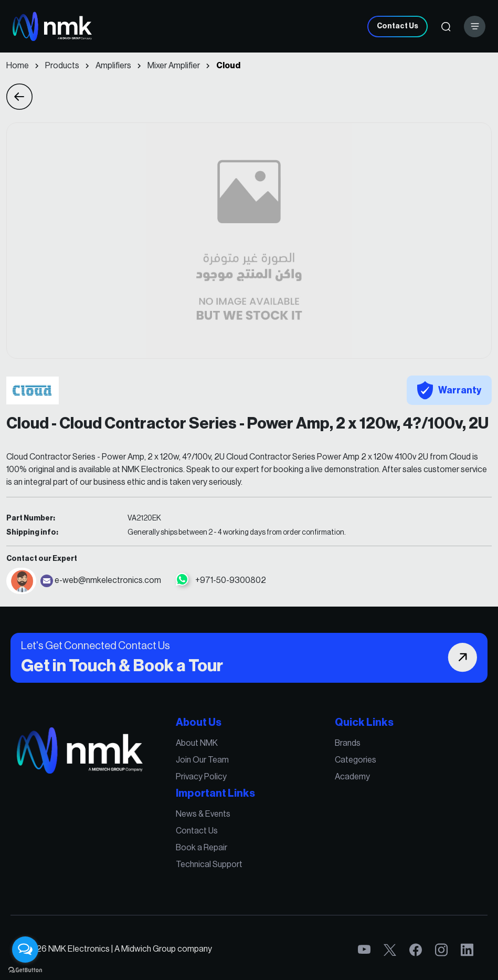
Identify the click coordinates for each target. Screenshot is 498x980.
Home (18, 66)
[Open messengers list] (25, 950)
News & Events (204, 815)
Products (62, 66)
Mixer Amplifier (174, 66)
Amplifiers (113, 66)
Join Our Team (204, 762)
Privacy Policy (203, 778)
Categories (352, 762)
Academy (349, 778)
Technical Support (210, 863)
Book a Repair (203, 847)
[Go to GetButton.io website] (25, 969)
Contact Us (398, 26)
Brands (345, 746)
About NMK (198, 746)
